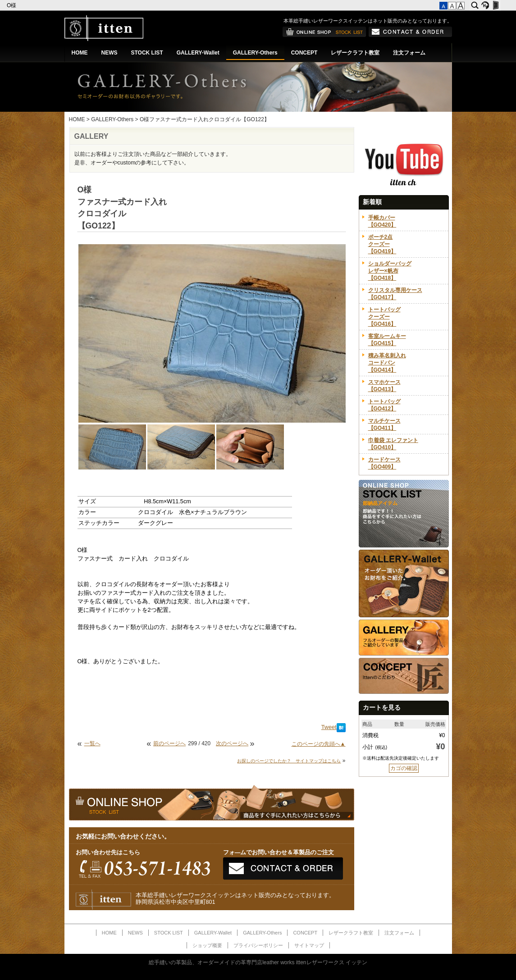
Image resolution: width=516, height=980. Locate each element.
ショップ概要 (207, 945)
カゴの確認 (404, 768)
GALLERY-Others (255, 53)
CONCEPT (304, 53)
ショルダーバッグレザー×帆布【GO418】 (390, 271)
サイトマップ (309, 945)
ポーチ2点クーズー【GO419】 (382, 244)
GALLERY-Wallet (198, 53)
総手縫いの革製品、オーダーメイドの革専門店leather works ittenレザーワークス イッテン (258, 962)
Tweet (329, 727)
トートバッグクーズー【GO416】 (384, 317)
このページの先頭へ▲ (319, 744)
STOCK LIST (147, 53)
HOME (80, 53)
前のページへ (169, 743)
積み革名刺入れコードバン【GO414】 (387, 363)
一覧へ (92, 743)
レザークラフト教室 (355, 53)
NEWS (110, 53)
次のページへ (232, 743)
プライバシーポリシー (258, 945)
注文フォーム (409, 53)
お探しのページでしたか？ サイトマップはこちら (289, 761)
